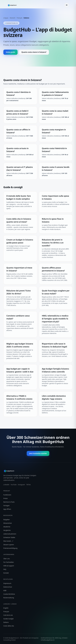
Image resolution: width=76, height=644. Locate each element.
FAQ (5, 569)
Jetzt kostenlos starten (38, 453)
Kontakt (6, 573)
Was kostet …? (8, 541)
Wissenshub (8, 523)
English (6, 608)
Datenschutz (8, 587)
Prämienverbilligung (10, 548)
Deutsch (13, 18)
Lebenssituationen (10, 534)
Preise (5, 498)
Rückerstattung (9, 598)
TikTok (28, 485)
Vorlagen (6, 506)
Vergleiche (7, 530)
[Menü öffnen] (67, 5)
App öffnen (7, 509)
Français (19, 18)
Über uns (7, 559)
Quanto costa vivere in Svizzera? (34, 52)
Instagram (21, 485)
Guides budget (8, 619)
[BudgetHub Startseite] (13, 5)
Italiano (26, 18)
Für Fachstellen (9, 562)
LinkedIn (6, 485)
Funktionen (7, 495)
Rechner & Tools (9, 502)
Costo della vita (9, 626)
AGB (5, 590)
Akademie (7, 527)
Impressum (7, 583)
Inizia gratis (10, 52)
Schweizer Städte (9, 537)
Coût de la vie (8, 615)
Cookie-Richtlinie (9, 594)
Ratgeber (7, 520)
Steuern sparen (9, 545)
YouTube (14, 485)
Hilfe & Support (9, 566)
